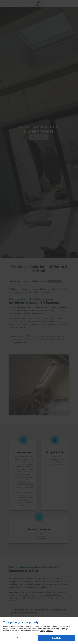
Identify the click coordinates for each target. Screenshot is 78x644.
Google (43, 631)
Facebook (50, 631)
